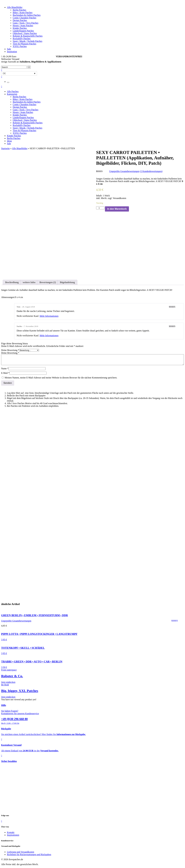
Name (5, 368)
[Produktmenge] (100, 208)
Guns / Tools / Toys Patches (26, 23)
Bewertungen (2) (48, 282)
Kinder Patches (20, 28)
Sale (9, 49)
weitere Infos (29, 282)
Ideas (9, 141)
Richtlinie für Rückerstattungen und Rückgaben (29, 854)
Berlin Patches (19, 10)
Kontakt (11, 832)
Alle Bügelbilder (15, 7)
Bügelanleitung (67, 282)
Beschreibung (12, 282)
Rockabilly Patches (22, 39)
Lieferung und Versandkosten (21, 852)
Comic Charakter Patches (24, 18)
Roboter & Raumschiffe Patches (28, 36)
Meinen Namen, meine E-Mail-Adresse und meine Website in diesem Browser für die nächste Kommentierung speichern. (61, 378)
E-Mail (5, 373)
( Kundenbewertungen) (151, 171)
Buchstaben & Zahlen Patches (27, 15)
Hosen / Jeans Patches (23, 26)
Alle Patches (13, 91)
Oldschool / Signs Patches (25, 33)
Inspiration (12, 52)
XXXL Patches (20, 46)
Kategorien (12, 94)
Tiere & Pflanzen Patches (24, 44)
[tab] (12, 282)
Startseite (5, 148)
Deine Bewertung (10, 350)
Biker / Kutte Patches (23, 13)
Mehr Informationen (49, 316)
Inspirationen (13, 835)
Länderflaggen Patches (23, 31)
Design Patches (20, 20)
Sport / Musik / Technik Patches (27, 41)
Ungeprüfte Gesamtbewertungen (124, 171)
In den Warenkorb (117, 209)
